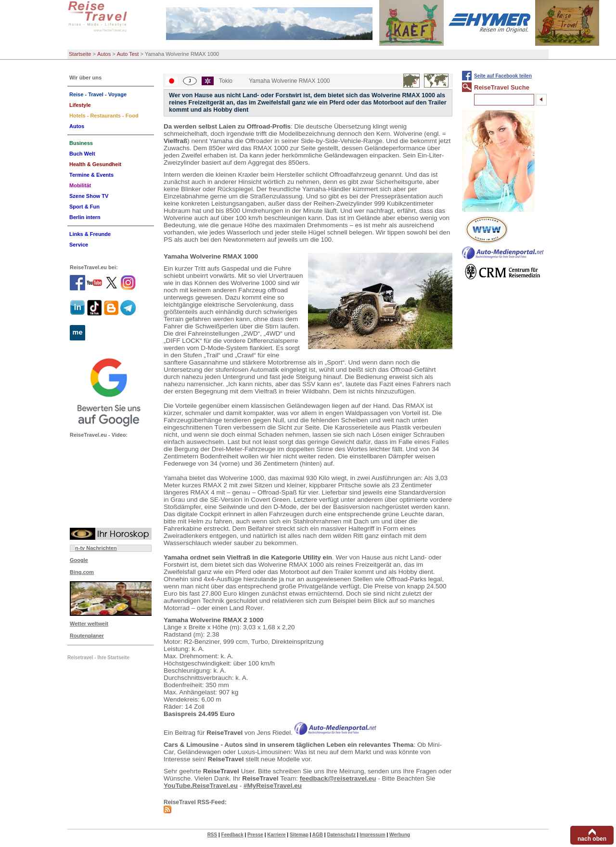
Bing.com (82, 572)
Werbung (400, 835)
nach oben (592, 839)
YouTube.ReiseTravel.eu (201, 786)
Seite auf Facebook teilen (503, 76)
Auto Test (128, 54)
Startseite (80, 54)
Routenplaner (87, 636)
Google (79, 560)
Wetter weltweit (89, 624)
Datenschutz (341, 835)
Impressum (372, 835)
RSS (212, 835)
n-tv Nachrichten (96, 548)
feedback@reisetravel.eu (338, 778)
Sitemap (299, 835)
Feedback (232, 835)
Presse (255, 835)
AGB (318, 835)
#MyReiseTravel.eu (273, 786)
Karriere (276, 835)
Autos (104, 54)
